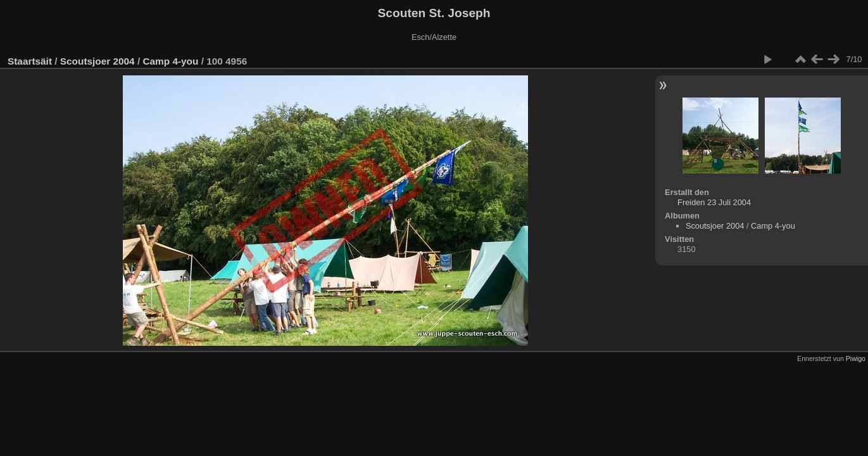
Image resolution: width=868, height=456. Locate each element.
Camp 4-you (170, 61)
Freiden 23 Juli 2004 (714, 202)
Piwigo (856, 358)
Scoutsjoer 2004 (97, 61)
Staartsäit (30, 61)
